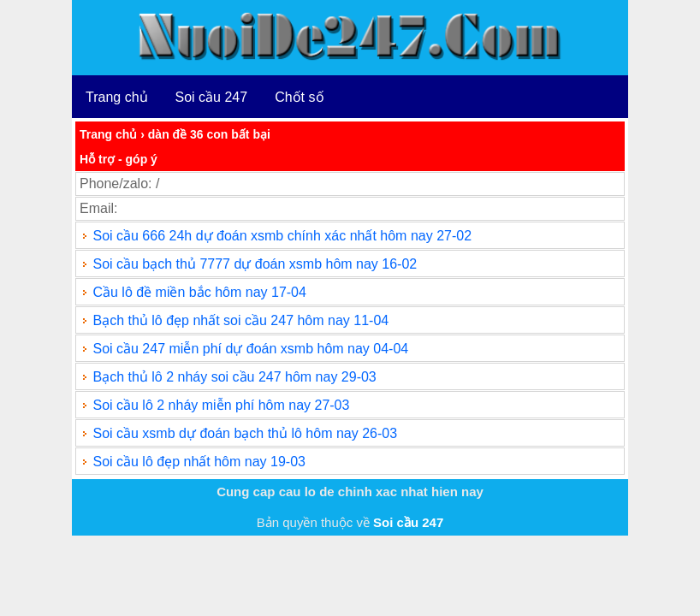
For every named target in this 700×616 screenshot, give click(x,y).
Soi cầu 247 (212, 97)
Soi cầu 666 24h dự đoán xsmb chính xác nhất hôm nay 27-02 (282, 236)
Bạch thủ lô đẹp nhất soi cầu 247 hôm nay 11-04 (240, 320)
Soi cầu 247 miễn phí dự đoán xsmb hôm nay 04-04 (250, 349)
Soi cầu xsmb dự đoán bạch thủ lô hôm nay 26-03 (245, 433)
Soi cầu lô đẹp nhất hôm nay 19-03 (199, 462)
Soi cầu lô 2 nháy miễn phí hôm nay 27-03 (221, 405)
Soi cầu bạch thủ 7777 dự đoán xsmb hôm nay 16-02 (255, 264)
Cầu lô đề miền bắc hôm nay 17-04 (199, 292)
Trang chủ (117, 97)
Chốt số (299, 97)
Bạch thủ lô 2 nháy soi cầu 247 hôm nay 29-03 (234, 377)
